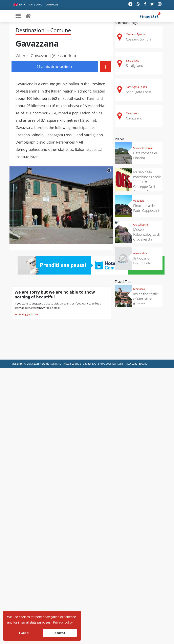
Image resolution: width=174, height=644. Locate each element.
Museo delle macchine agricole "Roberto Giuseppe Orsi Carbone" (147, 182)
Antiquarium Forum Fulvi (143, 261)
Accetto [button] (60, 633)
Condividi (55, 67)
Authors (52, 4)
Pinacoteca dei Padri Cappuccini (146, 208)
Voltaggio (139, 201)
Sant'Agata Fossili (136, 87)
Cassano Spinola (136, 34)
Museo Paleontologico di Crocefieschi (146, 234)
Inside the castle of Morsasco (146, 296)
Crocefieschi (140, 225)
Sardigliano (133, 61)
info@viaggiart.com (26, 314)
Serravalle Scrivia (143, 148)
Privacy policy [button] (63, 622)
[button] (19, 5)
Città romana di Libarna (145, 155)
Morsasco (139, 289)
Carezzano (132, 113)
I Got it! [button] (24, 633)
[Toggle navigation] (18, 16)
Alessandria (140, 253)
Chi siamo (36, 4)
